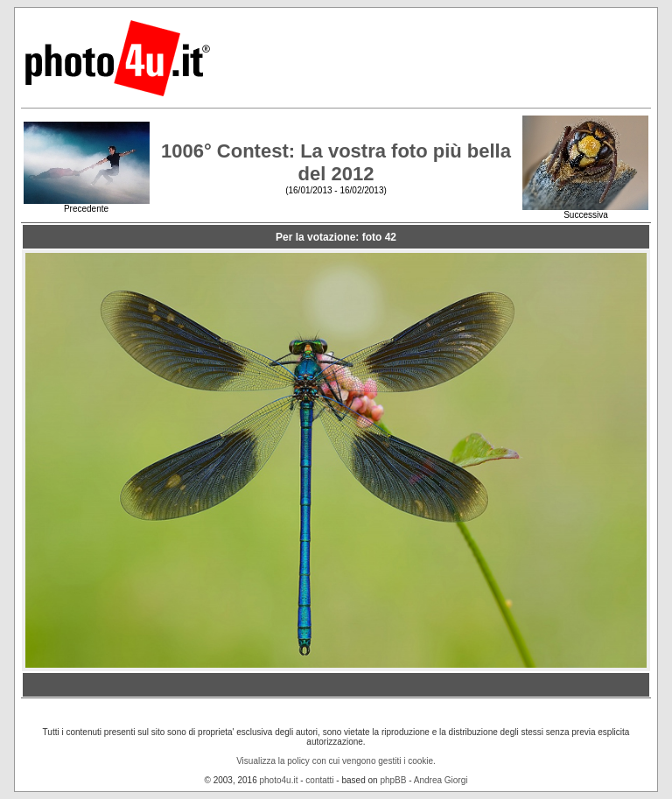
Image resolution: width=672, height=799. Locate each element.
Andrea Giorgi (441, 780)
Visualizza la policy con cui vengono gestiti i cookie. (336, 761)
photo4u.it (279, 780)
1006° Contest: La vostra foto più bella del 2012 (336, 162)
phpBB (393, 780)
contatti (319, 780)
